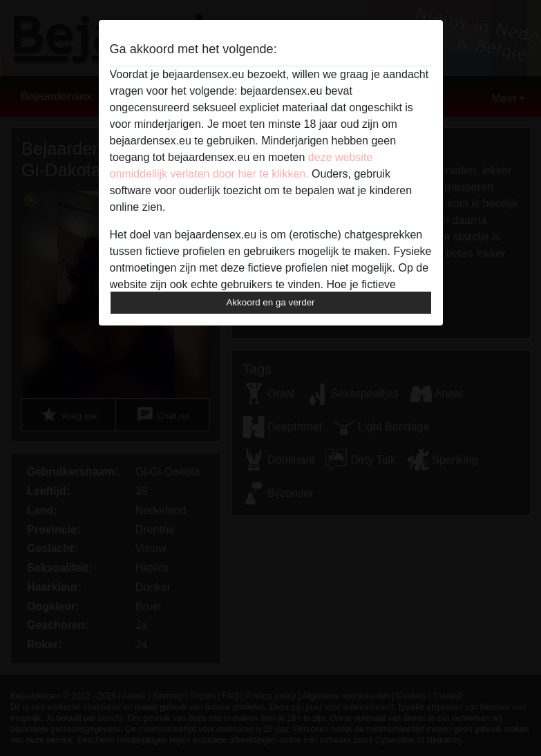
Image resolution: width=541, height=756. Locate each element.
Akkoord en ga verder (270, 302)
